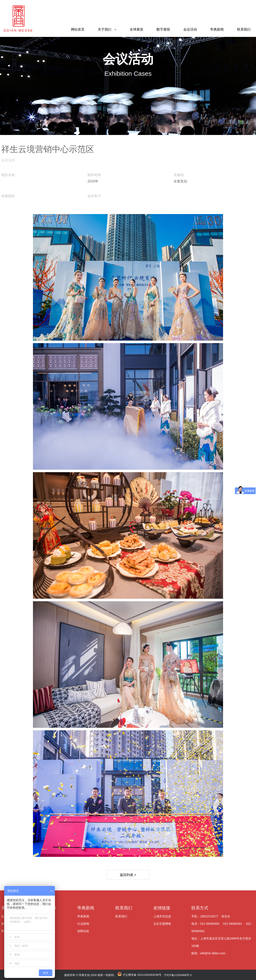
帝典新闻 (217, 29)
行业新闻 (83, 924)
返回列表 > (128, 875)
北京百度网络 (162, 924)
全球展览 (136, 29)
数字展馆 (163, 29)
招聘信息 (83, 931)
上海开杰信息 (162, 916)
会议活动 (190, 29)
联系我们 (244, 29)
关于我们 (105, 29)
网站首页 (78, 29)
